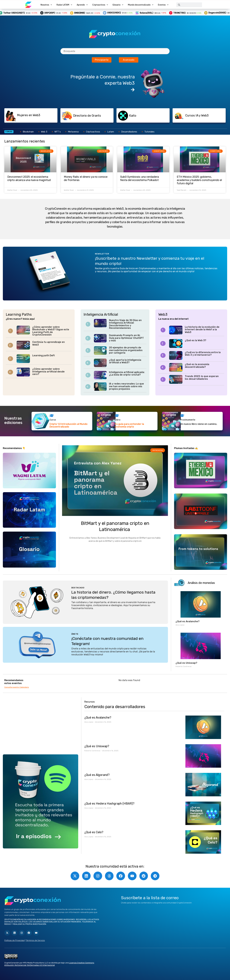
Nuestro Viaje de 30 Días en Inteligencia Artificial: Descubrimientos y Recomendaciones (125, 324)
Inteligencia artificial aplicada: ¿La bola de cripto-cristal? (127, 374)
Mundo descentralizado (141, 5)
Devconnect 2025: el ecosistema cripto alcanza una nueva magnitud (29, 178)
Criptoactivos (100, 5)
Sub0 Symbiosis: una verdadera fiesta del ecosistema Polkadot (140, 178)
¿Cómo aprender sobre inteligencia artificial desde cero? (48, 372)
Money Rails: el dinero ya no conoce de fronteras (86, 178)
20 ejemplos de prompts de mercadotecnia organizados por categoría (126, 350)
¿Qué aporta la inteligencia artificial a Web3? (125, 361)
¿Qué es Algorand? (97, 775)
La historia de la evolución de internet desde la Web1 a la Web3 (202, 330)
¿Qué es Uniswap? (186, 663)
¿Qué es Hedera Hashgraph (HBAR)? (109, 804)
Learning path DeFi (44, 355)
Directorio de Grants (87, 116)
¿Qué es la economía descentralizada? (197, 366)
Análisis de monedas (201, 583)
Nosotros (46, 5)
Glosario (118, 5)
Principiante (102, 60)
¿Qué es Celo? (94, 832)
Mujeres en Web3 (29, 115)
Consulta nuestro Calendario (17, 687)
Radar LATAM (64, 5)
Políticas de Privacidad (14, 940)
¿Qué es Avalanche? (188, 621)
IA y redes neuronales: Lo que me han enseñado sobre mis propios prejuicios (126, 386)
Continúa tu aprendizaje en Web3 (49, 343)
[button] (36, 115)
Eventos (163, 5)
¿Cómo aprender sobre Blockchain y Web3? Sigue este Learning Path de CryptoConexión (51, 331)
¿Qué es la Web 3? (196, 340)
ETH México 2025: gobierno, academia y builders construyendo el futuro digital (199, 180)
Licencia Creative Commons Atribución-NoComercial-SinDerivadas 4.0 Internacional (49, 964)
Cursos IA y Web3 (197, 115)
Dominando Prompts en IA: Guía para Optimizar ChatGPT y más (126, 338)
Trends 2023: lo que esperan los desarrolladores (202, 378)
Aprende (82, 5)
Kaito (133, 116)
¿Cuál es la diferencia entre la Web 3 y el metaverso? (203, 354)
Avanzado (129, 60)
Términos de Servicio (35, 940)
